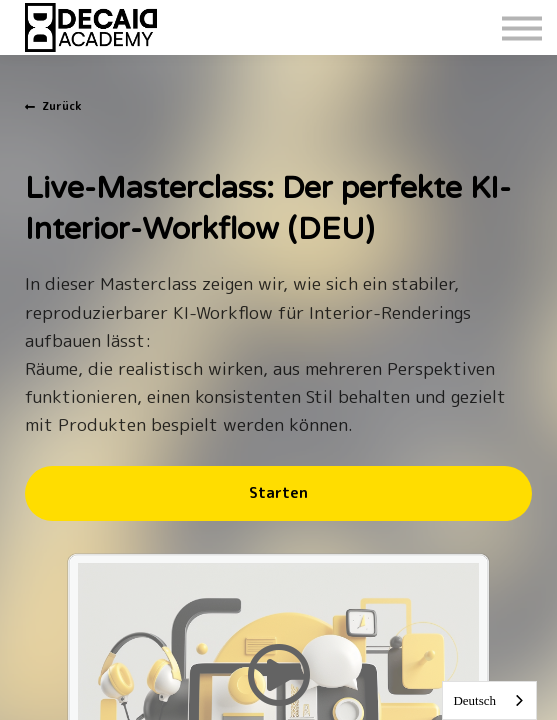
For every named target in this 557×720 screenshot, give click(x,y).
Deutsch (474, 700)
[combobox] (489, 700)
